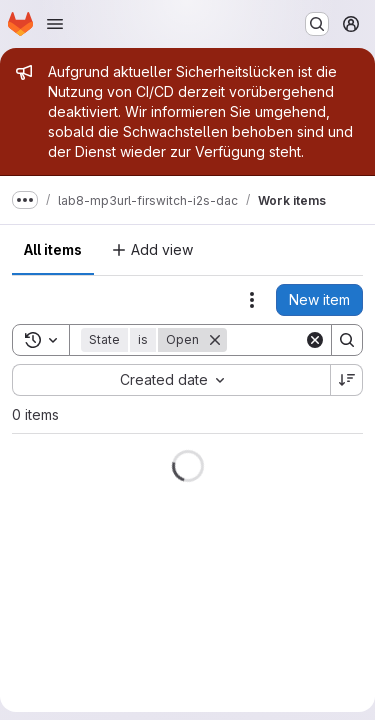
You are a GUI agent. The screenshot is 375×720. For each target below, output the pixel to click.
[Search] (347, 340)
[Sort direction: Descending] (347, 380)
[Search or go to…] (317, 24)
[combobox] (171, 380)
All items (53, 249)
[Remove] (215, 340)
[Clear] (315, 340)
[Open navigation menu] (55, 24)
